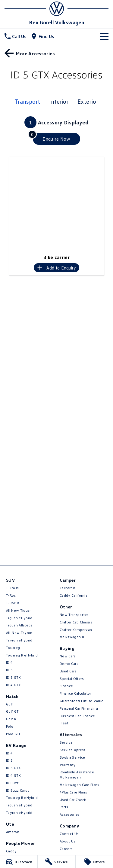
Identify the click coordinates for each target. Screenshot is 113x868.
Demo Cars (69, 664)
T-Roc (11, 595)
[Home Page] (56, 9)
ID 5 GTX (14, 677)
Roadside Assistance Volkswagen (77, 775)
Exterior (88, 101)
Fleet (64, 723)
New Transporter (74, 615)
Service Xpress (72, 750)
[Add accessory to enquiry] (56, 268)
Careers (66, 849)
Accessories (70, 814)
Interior (59, 101)
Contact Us (69, 834)
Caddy (11, 851)
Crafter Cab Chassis (76, 622)
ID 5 (9, 670)
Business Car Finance (77, 716)
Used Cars (68, 671)
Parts (64, 807)
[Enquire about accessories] (56, 139)
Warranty (68, 765)
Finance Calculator (75, 693)
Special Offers (72, 679)
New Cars (68, 656)
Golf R (11, 719)
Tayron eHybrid (19, 640)
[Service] (56, 862)
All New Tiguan (19, 610)
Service (66, 742)
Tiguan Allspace (19, 625)
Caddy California (74, 595)
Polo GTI (13, 734)
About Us (67, 841)
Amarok (13, 832)
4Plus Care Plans (73, 792)
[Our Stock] (19, 862)
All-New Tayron (19, 633)
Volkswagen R (72, 637)
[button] (56, 204)
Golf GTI (13, 711)
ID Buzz (12, 783)
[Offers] (94, 862)
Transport (27, 101)
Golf (9, 704)
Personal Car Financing (79, 708)
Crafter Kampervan (76, 630)
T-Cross (12, 588)
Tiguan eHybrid (19, 618)
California (68, 588)
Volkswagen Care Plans (79, 785)
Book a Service (72, 757)
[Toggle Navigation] (104, 36)
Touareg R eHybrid (22, 655)
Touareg (13, 648)
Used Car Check (73, 800)
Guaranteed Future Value (82, 701)
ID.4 (9, 662)
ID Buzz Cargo (18, 790)
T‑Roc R (13, 603)
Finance (66, 686)
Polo (10, 726)
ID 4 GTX (14, 685)
